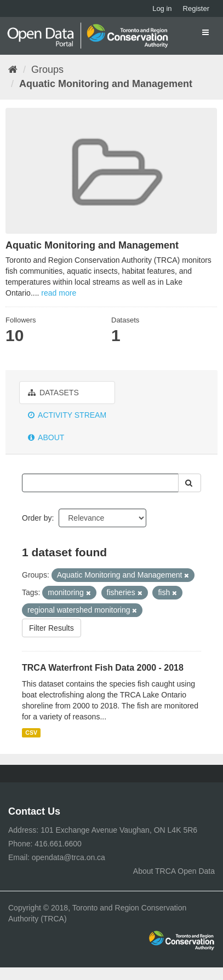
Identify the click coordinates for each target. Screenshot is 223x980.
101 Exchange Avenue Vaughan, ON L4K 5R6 (119, 830)
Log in (162, 8)
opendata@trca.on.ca (68, 857)
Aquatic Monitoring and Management (106, 84)
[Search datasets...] (100, 483)
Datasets (53, 393)
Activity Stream (67, 415)
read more (59, 293)
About (46, 437)
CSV (31, 733)
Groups (47, 70)
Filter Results (52, 628)
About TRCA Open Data (174, 871)
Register (196, 8)
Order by (37, 518)
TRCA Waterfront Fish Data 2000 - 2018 (103, 668)
